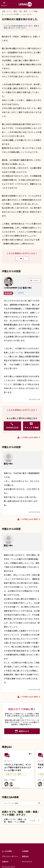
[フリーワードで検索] (20, 803)
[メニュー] (4, 4)
